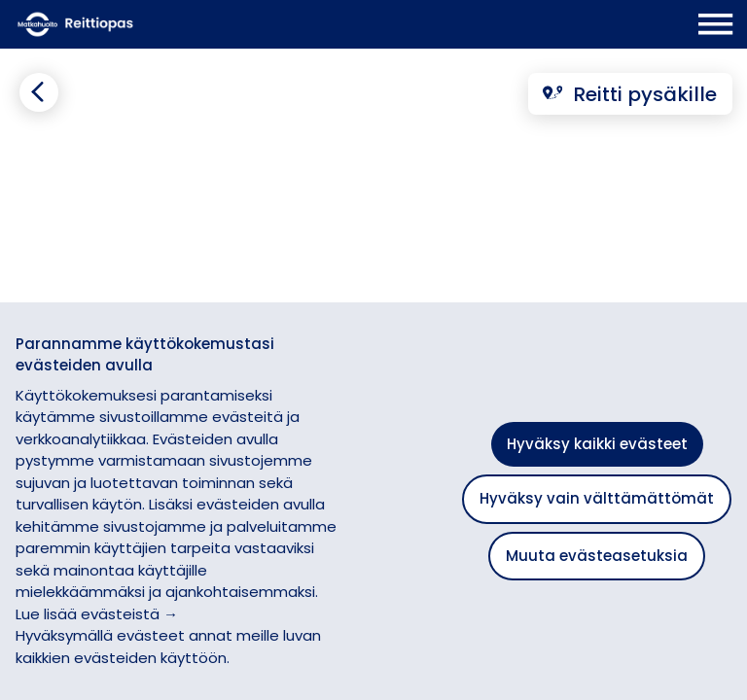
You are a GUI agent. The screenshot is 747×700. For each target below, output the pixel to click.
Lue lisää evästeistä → (97, 614)
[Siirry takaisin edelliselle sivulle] (39, 92)
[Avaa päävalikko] (715, 24)
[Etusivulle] (142, 24)
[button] (713, 288)
